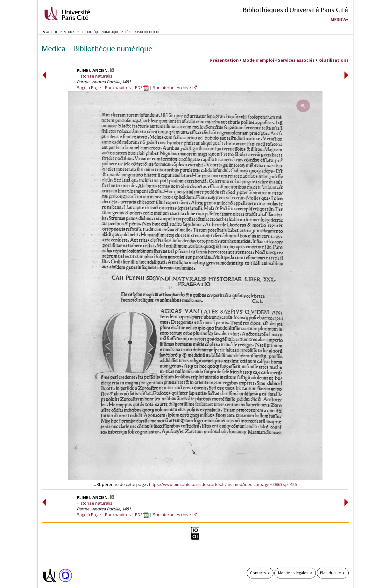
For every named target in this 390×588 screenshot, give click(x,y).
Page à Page (89, 87)
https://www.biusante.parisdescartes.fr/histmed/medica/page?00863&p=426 (223, 484)
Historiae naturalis (95, 76)
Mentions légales (293, 573)
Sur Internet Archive (172, 87)
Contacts (258, 573)
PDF (142, 87)
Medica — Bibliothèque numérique (97, 48)
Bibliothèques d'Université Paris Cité (295, 10)
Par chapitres (118, 87)
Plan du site (330, 573)
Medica (338, 20)
